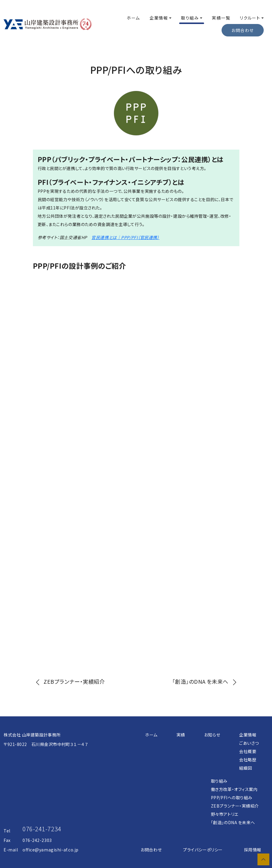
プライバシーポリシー (203, 850)
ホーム (133, 18)
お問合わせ (151, 850)
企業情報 (159, 18)
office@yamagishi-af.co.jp (51, 850)
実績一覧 (221, 18)
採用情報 (253, 850)
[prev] (69, 681)
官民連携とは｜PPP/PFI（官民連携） (125, 237)
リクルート (250, 18)
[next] (206, 681)
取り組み (190, 18)
